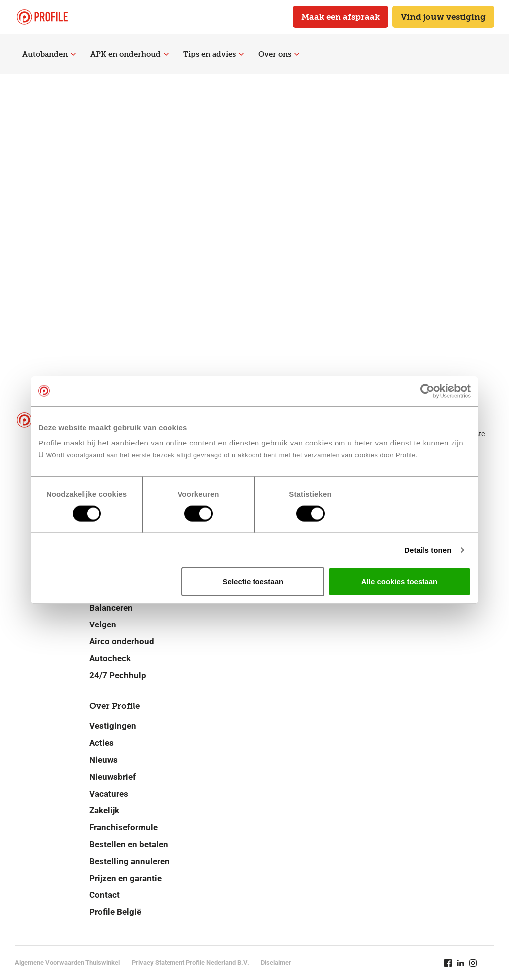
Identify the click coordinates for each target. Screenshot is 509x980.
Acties (102, 743)
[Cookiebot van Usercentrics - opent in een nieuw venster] (427, 391)
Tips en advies (213, 54)
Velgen (103, 624)
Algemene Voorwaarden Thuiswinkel (67, 962)
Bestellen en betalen (129, 844)
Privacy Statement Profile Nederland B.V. (190, 962)
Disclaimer (276, 962)
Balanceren (111, 608)
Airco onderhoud (122, 641)
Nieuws (104, 760)
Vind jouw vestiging (443, 17)
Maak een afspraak (340, 17)
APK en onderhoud (129, 54)
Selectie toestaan (253, 581)
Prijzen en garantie (126, 878)
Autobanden (49, 54)
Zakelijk (104, 810)
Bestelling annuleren (129, 861)
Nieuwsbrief (113, 777)
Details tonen (428, 550)
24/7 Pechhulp (118, 675)
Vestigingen (113, 726)
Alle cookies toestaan (399, 581)
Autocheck (110, 658)
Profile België (115, 912)
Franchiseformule (124, 827)
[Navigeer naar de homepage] (42, 17)
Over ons (279, 54)
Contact (105, 895)
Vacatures (109, 794)
